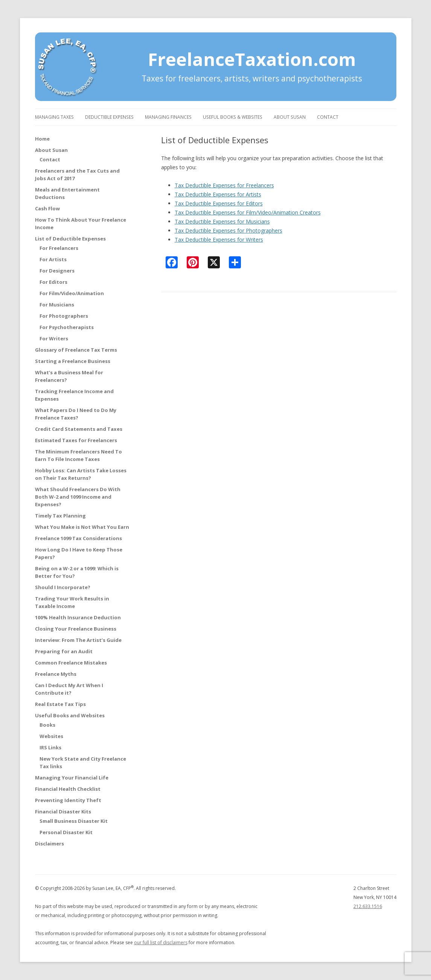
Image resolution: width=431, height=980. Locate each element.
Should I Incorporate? (63, 587)
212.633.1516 (368, 906)
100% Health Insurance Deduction (78, 617)
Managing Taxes (54, 117)
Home (42, 139)
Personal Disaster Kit (66, 832)
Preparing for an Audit (64, 651)
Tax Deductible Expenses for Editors (219, 203)
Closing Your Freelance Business (76, 629)
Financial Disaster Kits (63, 812)
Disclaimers (49, 844)
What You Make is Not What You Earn (82, 527)
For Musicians (57, 305)
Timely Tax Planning (60, 516)
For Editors (53, 282)
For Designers (57, 271)
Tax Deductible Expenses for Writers (219, 240)
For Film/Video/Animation (72, 293)
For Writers (54, 338)
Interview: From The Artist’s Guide (78, 640)
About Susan (290, 117)
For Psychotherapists (67, 327)
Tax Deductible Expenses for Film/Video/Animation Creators (248, 212)
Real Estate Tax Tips (60, 704)
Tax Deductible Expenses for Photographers (228, 230)
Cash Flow (47, 208)
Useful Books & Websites (233, 117)
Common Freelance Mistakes (71, 663)
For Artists (53, 259)
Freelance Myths (56, 674)
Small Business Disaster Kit (74, 821)
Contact (328, 117)
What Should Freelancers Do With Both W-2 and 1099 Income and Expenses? (78, 497)
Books (47, 725)
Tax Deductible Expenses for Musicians (222, 221)
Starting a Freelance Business (73, 361)
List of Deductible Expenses (70, 239)
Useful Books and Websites (70, 715)
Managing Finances (168, 117)
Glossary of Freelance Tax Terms (76, 350)
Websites (51, 736)
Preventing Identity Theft (68, 800)
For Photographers (64, 316)
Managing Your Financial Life (72, 778)
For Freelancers (59, 248)
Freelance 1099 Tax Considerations (78, 538)
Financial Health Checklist (68, 789)
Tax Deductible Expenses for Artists (218, 194)
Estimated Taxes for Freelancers (76, 440)
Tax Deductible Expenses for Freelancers (224, 185)
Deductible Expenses (109, 117)
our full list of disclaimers (161, 942)
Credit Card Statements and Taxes (79, 429)
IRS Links (50, 747)
